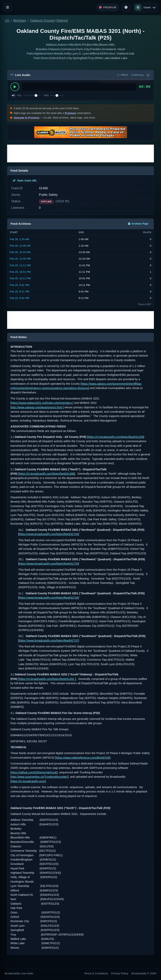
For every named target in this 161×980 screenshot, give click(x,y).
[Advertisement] (80, 153)
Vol (19, 95)
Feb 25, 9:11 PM (19, 292)
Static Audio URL (25, 181)
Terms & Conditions (96, 973)
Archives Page (138, 224)
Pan (46, 95)
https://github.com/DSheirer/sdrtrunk (34, 772)
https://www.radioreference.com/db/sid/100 (83, 758)
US (7, 21)
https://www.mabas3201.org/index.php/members (42, 403)
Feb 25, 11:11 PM (20, 265)
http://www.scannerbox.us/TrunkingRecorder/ (40, 777)
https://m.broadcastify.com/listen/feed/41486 (47, 474)
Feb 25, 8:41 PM (19, 298)
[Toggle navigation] (8, 7)
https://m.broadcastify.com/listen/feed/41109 (116, 437)
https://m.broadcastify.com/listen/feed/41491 (47, 679)
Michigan (20, 21)
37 (77, 641)
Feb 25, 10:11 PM (20, 278)
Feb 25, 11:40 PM (20, 259)
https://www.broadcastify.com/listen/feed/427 (47, 564)
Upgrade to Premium (27, 118)
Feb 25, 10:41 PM (20, 272)
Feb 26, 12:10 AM (20, 252)
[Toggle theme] (126, 7)
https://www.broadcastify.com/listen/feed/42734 (49, 534)
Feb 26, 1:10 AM (19, 239)
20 (77, 564)
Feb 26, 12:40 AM (20, 246)
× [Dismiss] (148, 82)
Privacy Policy (120, 973)
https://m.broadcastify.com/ (28, 781)
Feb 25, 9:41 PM (19, 285)
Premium (70, 113)
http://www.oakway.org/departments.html (37, 407)
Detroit (62, 21)
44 (77, 598)
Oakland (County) (43, 21)
